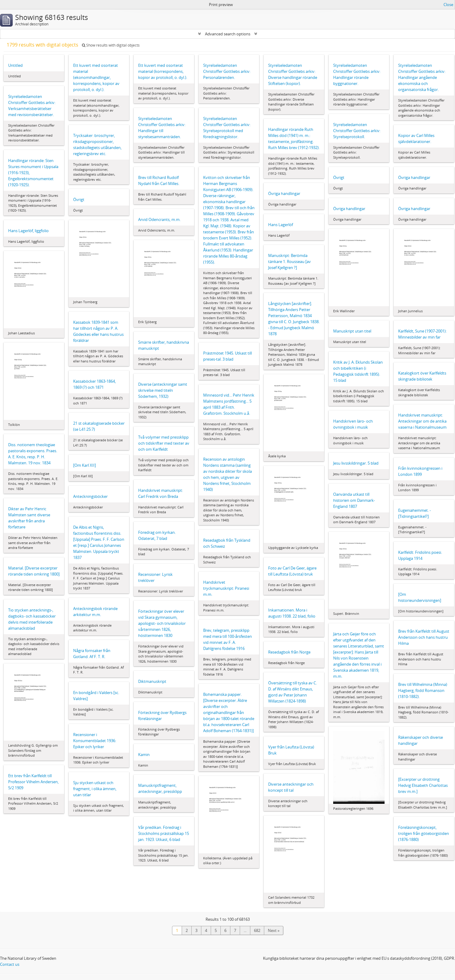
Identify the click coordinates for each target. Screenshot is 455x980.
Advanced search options (228, 34)
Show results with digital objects (111, 45)
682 (257, 930)
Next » (274, 930)
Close (448, 5)
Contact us (10, 964)
